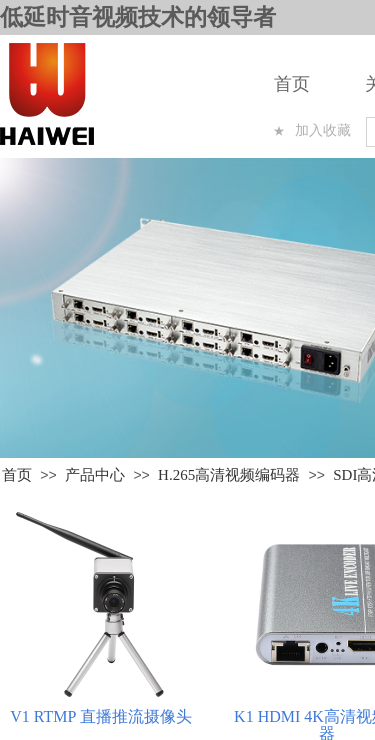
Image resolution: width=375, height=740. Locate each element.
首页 (292, 84)
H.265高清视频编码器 (229, 475)
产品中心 (95, 475)
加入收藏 (323, 130)
